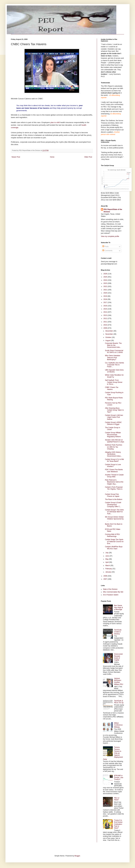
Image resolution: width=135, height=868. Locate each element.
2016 (106, 306)
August (108, 341)
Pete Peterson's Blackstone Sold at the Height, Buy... (114, 482)
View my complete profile (110, 236)
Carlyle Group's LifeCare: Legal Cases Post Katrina (114, 417)
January (109, 572)
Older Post (88, 157)
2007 (106, 579)
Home (52, 157)
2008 (106, 576)
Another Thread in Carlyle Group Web (114, 476)
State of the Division (110, 589)
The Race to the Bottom (114, 499)
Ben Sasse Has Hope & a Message (119, 607)
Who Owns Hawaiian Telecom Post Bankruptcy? (113, 358)
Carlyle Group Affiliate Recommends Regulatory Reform (113, 435)
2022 (106, 286)
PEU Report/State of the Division (113, 211)
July (107, 553)
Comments (107, 251)
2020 (106, 293)
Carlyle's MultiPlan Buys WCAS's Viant (114, 548)
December (109, 331)
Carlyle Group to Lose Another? (113, 465)
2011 (106, 322)
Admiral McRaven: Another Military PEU (119, 681)
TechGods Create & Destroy (118, 632)
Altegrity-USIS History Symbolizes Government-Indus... (113, 454)
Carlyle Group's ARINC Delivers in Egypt (113, 423)
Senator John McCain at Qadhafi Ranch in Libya (115, 441)
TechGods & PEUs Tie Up (119, 702)
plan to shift (55, 122)
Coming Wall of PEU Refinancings (112, 535)
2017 (106, 302)
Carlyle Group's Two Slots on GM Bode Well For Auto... (114, 512)
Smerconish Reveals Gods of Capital (118, 657)
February (109, 569)
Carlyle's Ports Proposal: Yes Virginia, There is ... (114, 489)
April (107, 562)
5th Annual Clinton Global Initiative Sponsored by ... (114, 519)
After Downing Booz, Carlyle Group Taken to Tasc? (114, 410)
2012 (106, 318)
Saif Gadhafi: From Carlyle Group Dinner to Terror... (114, 382)
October (109, 337)
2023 (106, 283)
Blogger (77, 856)
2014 (106, 312)
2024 (106, 280)
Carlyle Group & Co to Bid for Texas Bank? (114, 460)
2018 (106, 299)
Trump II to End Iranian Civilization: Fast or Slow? (118, 824)
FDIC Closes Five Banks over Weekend (114, 471)
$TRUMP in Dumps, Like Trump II (119, 778)
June (107, 556)
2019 (106, 296)
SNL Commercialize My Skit (113, 592)
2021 (106, 290)
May (107, 559)
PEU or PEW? (117, 799)
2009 (106, 328)
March (108, 566)
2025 (106, 277)
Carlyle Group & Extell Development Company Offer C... (113, 505)
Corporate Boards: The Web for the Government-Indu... (113, 345)
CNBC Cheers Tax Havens (112, 388)
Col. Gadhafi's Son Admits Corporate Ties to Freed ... (114, 365)
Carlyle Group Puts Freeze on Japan (112, 495)
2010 (106, 325)
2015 (106, 309)
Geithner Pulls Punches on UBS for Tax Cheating (114, 447)
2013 (106, 315)
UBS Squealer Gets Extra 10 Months (114, 371)
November (109, 334)
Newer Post (16, 157)
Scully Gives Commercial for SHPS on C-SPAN (114, 351)
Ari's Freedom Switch (111, 595)
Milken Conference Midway (118, 725)
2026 (106, 274)
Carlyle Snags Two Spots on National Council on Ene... (114, 542)
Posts (105, 246)
